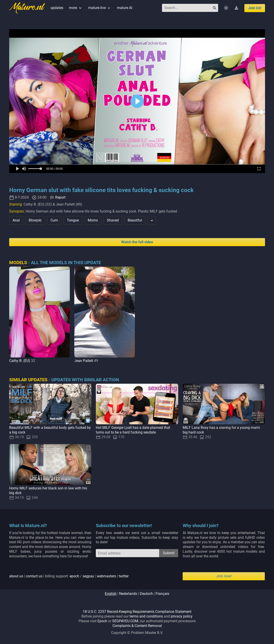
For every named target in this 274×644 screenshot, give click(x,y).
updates (57, 8)
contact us (34, 576)
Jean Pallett (84, 361)
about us (16, 576)
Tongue (73, 220)
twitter (124, 576)
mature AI (125, 8)
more (76, 8)
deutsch (146, 594)
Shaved (113, 220)
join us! (255, 8)
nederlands (128, 594)
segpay (88, 576)
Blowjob (35, 220)
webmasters (106, 576)
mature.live (100, 8)
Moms (93, 220)
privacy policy (182, 616)
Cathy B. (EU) (20, 361)
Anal (16, 220)
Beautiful (135, 220)
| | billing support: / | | (69, 576)
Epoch (102, 621)
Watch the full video (137, 242)
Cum (54, 220)
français (162, 594)
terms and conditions (146, 616)
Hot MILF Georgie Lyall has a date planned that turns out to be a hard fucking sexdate (133, 430)
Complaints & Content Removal (137, 626)
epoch (74, 576)
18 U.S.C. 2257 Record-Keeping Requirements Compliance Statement (137, 612)
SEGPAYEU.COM (125, 621)
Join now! (224, 576)
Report (60, 197)
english (111, 594)
